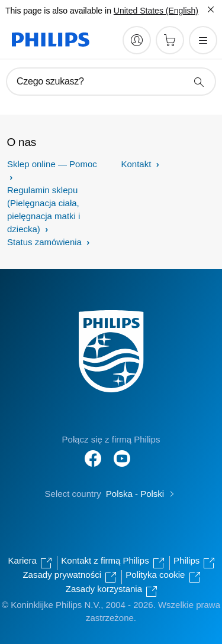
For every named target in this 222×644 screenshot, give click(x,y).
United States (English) (156, 11)
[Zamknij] (211, 9)
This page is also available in (58, 11)
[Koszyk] (170, 40)
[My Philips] (137, 40)
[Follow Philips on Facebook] (93, 452)
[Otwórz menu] (203, 40)
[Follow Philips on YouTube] (122, 452)
